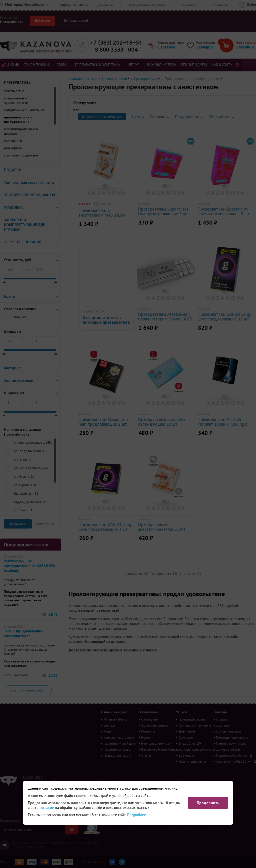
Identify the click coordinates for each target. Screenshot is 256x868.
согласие (47, 808)
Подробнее (137, 815)
